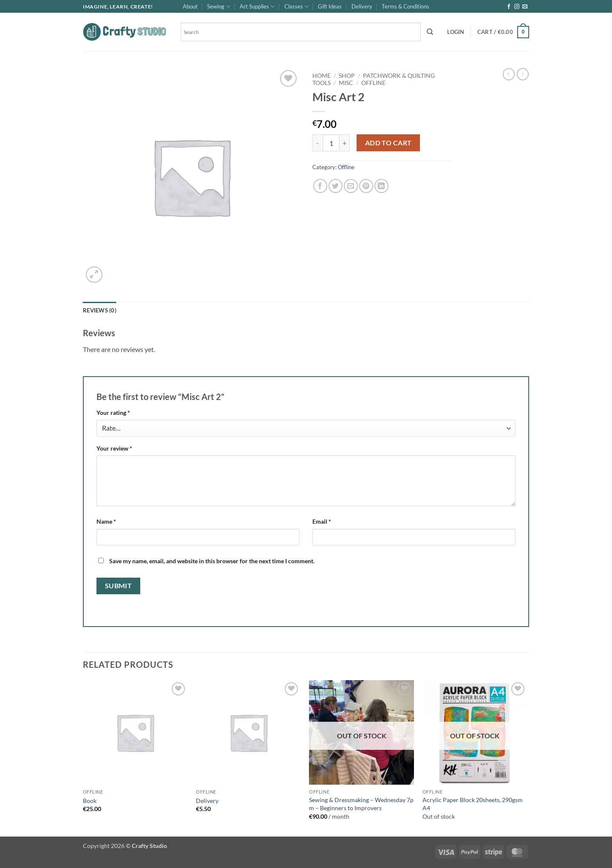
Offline (373, 83)
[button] (456, 32)
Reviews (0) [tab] (100, 310)
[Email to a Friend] (351, 186)
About (190, 6)
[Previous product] (523, 74)
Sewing (218, 7)
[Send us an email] (525, 7)
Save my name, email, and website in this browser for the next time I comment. (212, 561)
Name (106, 521)
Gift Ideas (330, 6)
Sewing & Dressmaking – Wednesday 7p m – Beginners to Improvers (361, 804)
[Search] (430, 32)
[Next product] (509, 74)
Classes (296, 7)
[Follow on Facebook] (509, 7)
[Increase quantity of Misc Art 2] (345, 143)
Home (322, 76)
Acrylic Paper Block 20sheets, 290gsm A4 (473, 804)
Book (90, 801)
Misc (346, 83)
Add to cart (388, 143)
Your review (114, 448)
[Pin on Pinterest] (366, 186)
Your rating (113, 413)
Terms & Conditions (405, 6)
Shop (347, 76)
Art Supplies (257, 7)
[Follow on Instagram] (517, 7)
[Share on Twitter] (336, 186)
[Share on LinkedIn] (381, 186)
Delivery (362, 6)
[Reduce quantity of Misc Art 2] (317, 143)
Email (322, 521)
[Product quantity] (331, 143)
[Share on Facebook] (320, 186)
